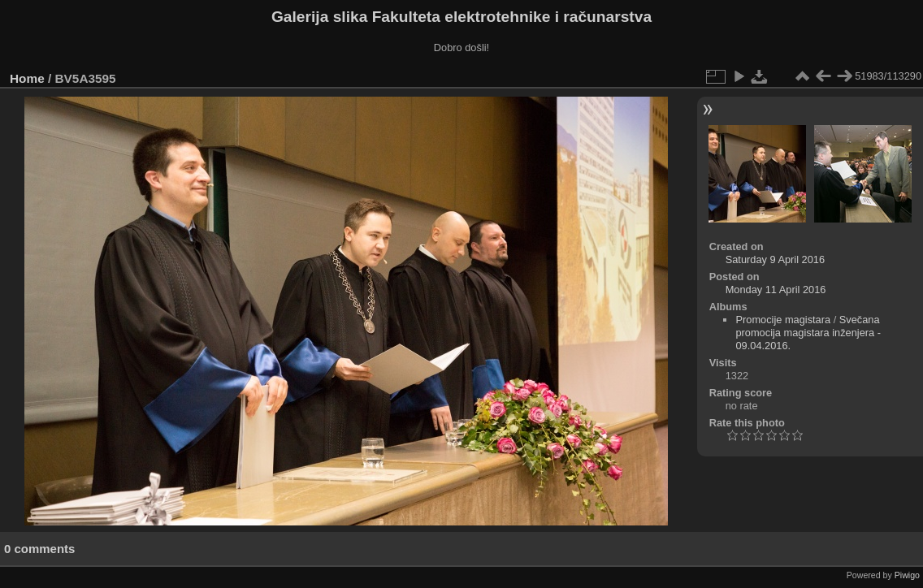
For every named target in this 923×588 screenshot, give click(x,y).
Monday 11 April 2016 (776, 290)
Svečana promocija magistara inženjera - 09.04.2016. (808, 333)
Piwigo (907, 575)
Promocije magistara (783, 320)
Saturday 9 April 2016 (775, 259)
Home (27, 78)
